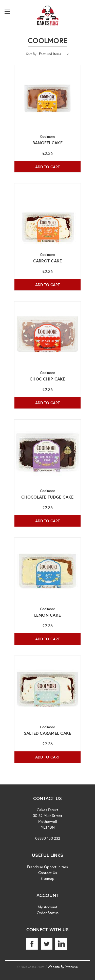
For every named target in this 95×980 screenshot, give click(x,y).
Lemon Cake (48, 615)
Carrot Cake (48, 261)
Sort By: (32, 54)
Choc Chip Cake (48, 379)
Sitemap (48, 878)
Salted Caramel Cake (48, 733)
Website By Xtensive (63, 967)
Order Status (48, 913)
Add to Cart (48, 167)
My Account (48, 907)
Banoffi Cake (48, 143)
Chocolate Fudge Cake (47, 497)
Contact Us (48, 873)
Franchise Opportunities (48, 867)
